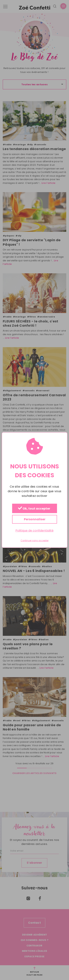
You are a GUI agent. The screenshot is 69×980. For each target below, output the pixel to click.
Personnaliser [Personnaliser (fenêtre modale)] (34, 519)
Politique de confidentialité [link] (34, 531)
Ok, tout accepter (34, 509)
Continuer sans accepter (35, 541)
